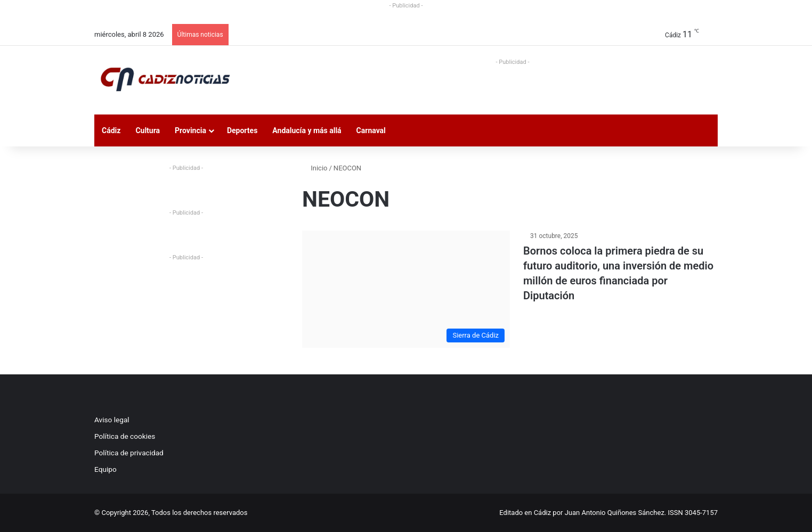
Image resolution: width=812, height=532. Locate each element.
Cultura (148, 130)
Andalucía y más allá (307, 130)
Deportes (242, 130)
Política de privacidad (129, 453)
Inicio (315, 168)
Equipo (105, 469)
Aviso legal (112, 420)
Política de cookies (125, 436)
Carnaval (371, 130)
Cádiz (111, 130)
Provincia (190, 130)
